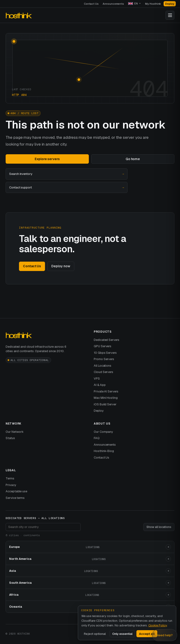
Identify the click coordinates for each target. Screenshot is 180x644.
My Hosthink (153, 4)
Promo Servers (104, 359)
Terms (10, 478)
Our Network (15, 432)
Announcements (113, 4)
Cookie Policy (158, 625)
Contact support (67, 188)
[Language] (134, 4)
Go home (133, 159)
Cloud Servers (103, 372)
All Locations (103, 366)
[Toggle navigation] (170, 15)
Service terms (15, 498)
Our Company (103, 432)
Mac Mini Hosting (106, 398)
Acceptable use (16, 491)
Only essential (122, 634)
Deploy (170, 4)
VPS (97, 378)
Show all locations (159, 527)
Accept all (147, 634)
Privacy (11, 485)
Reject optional (95, 634)
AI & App (100, 385)
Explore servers (47, 159)
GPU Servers (103, 346)
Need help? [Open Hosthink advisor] (165, 635)
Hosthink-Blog (104, 451)
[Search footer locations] (43, 527)
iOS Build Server (105, 404)
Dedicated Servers (107, 340)
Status (10, 438)
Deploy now (61, 266)
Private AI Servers (106, 391)
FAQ (97, 438)
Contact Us (91, 4)
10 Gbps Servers (105, 353)
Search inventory (67, 174)
